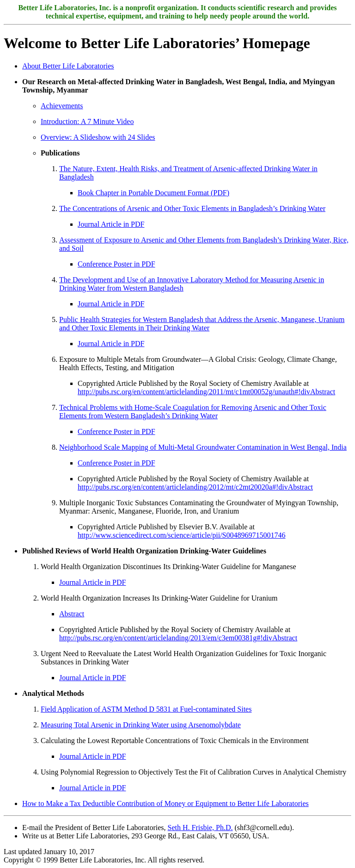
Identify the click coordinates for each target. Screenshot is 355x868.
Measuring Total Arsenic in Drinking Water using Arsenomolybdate (141, 725)
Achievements (62, 106)
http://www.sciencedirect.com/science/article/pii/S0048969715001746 (182, 535)
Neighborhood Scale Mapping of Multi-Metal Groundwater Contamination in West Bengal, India (203, 447)
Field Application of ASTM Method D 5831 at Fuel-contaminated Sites (146, 709)
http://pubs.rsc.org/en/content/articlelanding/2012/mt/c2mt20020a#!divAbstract (195, 487)
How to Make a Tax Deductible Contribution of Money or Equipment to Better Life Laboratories (165, 803)
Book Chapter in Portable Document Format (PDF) (153, 193)
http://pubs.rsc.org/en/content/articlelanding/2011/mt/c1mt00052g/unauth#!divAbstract (206, 392)
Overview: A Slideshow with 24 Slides (98, 137)
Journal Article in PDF (111, 224)
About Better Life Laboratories (68, 66)
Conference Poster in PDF (116, 264)
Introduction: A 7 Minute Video (87, 121)
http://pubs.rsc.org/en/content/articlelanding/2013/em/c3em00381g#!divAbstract (178, 638)
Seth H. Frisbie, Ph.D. (200, 828)
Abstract (72, 614)
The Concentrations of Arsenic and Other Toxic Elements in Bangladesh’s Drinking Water (192, 208)
